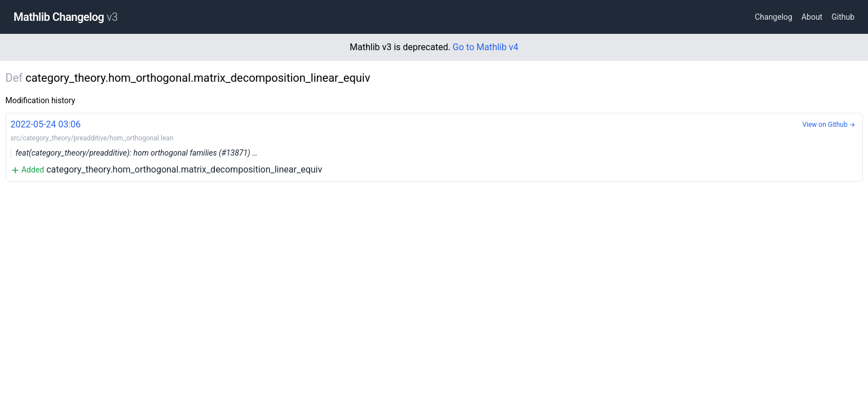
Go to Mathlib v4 (486, 47)
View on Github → (829, 125)
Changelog (774, 17)
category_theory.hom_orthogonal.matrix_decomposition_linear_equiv (434, 146)
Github (843, 17)
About (812, 17)
